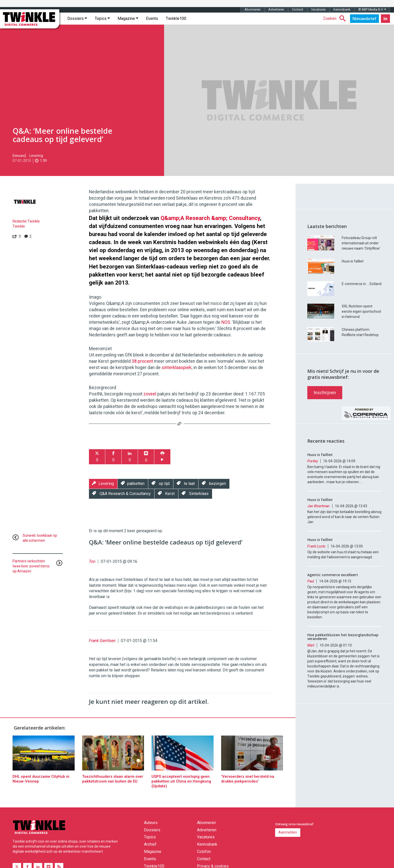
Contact (298, 9)
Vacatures (318, 9)
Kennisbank (342, 9)
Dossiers (77, 18)
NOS (226, 322)
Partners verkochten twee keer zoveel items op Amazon (31, 566)
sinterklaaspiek (177, 368)
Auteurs (151, 823)
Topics (102, 18)
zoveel (150, 394)
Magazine (128, 18)
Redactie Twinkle (26, 221)
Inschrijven (325, 393)
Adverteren (276, 9)
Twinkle (19, 226)
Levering (36, 156)
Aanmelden (288, 832)
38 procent (142, 361)
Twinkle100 (176, 18)
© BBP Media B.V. (372, 9)
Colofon (204, 852)
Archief (150, 844)
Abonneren (253, 9)
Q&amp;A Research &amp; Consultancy (210, 218)
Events (152, 18)
